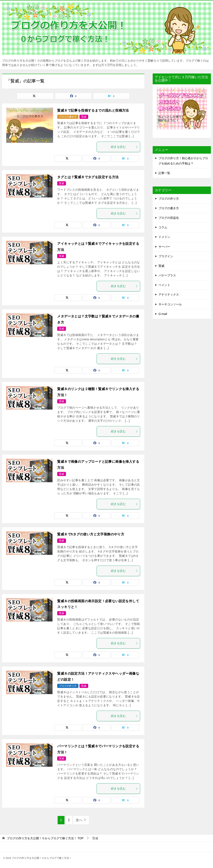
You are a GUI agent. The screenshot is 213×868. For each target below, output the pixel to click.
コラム (163, 227)
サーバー (164, 247)
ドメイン (164, 237)
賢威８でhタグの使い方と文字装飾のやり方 (91, 534)
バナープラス (167, 275)
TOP (45, 838)
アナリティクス (169, 295)
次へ (79, 820)
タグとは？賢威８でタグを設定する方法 (88, 177)
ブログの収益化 (169, 218)
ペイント (164, 285)
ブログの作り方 (68, 686)
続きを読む (124, 147)
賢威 (84, 117)
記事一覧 (164, 173)
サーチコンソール (170, 304)
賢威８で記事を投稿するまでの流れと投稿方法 (93, 110)
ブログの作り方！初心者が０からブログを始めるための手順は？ (183, 161)
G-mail (163, 314)
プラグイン (166, 256)
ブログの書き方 (68, 117)
